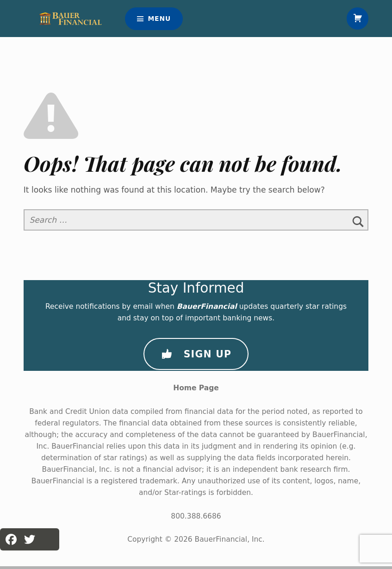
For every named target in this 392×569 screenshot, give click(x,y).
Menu (159, 20)
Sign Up (196, 357)
